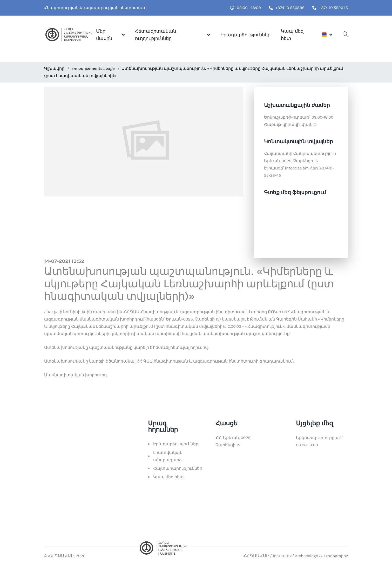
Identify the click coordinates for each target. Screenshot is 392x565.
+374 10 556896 (287, 8)
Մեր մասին (104, 35)
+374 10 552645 (330, 8)
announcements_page (93, 68)
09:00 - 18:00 (245, 8)
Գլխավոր (54, 68)
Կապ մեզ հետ (292, 35)
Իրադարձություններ (245, 35)
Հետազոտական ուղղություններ (156, 35)
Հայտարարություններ (178, 468)
